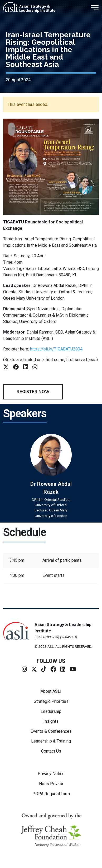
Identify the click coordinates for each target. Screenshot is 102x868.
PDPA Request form (51, 794)
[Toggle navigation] (95, 6)
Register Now (33, 392)
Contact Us (51, 751)
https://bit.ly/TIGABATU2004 (56, 349)
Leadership (51, 711)
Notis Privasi (51, 784)
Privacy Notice (51, 774)
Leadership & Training (51, 741)
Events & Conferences (51, 731)
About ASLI (51, 691)
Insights (51, 721)
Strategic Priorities (51, 701)
